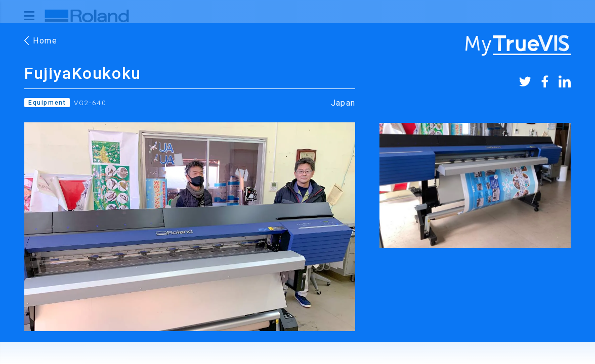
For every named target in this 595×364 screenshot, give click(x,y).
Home (41, 41)
